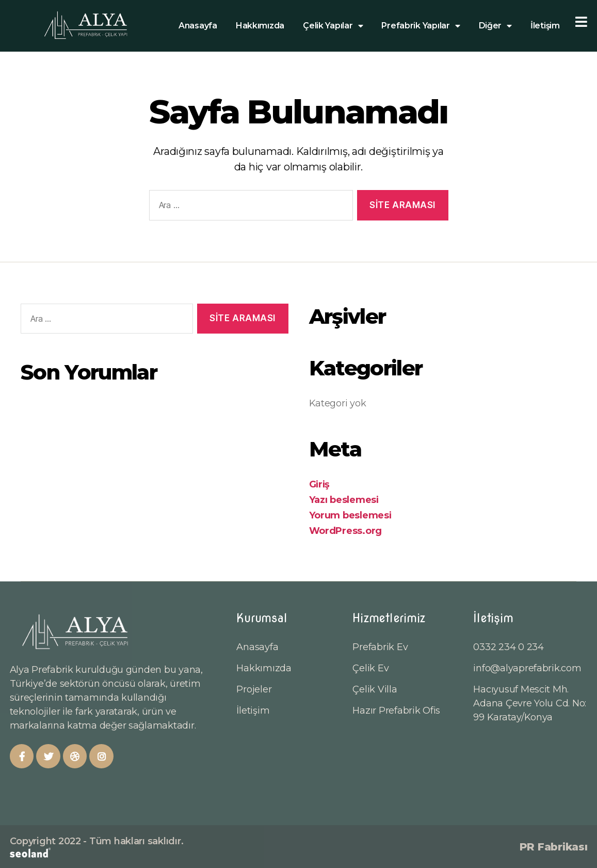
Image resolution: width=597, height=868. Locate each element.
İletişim (545, 26)
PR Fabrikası (554, 847)
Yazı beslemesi (344, 500)
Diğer (495, 26)
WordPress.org (346, 531)
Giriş (320, 484)
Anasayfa (198, 26)
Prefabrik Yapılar (421, 26)
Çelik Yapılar (333, 26)
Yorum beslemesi (350, 515)
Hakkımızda (260, 26)
